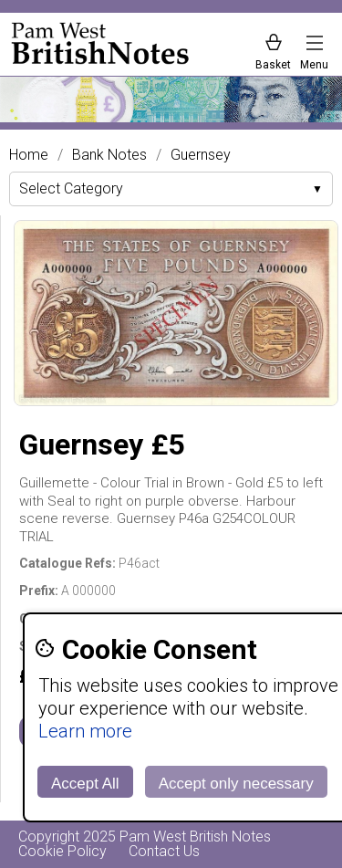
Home (29, 155)
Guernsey (201, 155)
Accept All (85, 784)
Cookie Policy (62, 851)
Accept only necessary (236, 784)
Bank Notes (109, 155)
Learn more (85, 731)
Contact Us (164, 851)
